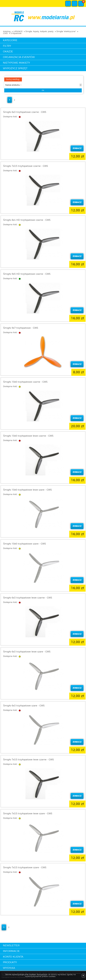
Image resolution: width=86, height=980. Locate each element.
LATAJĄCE (18, 32)
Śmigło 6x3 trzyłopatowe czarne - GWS (25, 112)
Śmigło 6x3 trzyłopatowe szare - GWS (24, 706)
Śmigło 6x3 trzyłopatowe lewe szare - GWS (27, 652)
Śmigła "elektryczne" (66, 32)
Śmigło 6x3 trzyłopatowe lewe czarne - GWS (28, 598)
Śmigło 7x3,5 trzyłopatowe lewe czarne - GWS (29, 760)
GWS (5, 33)
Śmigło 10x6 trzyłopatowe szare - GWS (25, 544)
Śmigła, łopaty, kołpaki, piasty (39, 32)
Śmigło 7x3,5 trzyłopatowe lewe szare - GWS (28, 814)
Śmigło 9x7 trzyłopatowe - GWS (21, 328)
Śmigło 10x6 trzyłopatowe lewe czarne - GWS (28, 436)
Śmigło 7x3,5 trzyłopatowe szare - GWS (25, 868)
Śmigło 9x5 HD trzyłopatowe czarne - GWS (27, 274)
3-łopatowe (16, 33)
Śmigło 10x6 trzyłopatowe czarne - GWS (25, 382)
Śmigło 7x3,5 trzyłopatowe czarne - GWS (26, 166)
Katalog (7, 32)
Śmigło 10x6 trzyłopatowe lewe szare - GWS (27, 490)
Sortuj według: (13, 79)
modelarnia (43, 16)
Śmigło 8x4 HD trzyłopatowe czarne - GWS (27, 220)
